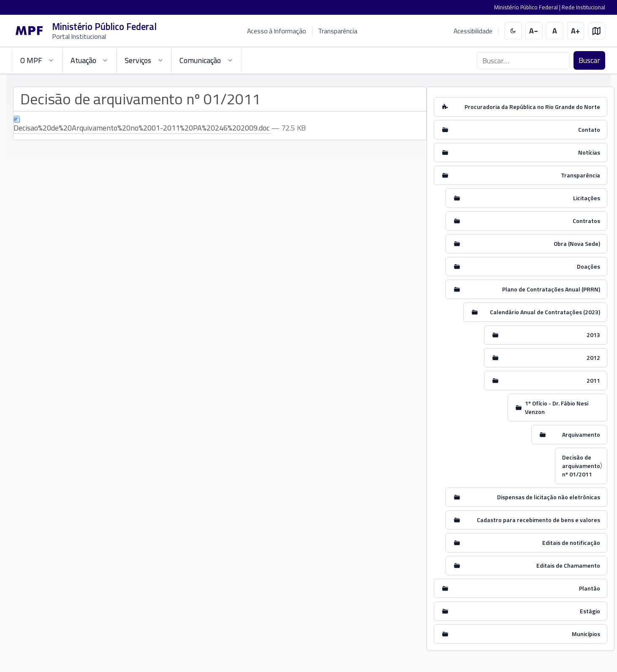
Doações (588, 266)
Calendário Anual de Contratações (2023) (545, 312)
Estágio (590, 611)
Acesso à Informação (277, 31)
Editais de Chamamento (568, 565)
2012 (593, 358)
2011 (593, 380)
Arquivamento (581, 434)
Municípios (586, 634)
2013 (593, 335)
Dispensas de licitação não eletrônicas (549, 497)
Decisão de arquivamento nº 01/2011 (581, 466)
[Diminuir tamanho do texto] (534, 31)
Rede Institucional (583, 7)
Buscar (589, 60)
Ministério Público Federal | (528, 7)
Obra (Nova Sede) (577, 243)
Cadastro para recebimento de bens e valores (538, 520)
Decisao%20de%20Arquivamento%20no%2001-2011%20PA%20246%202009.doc (142, 125)
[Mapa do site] (597, 31)
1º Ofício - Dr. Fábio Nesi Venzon (557, 407)
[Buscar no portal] (523, 60)
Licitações (587, 198)
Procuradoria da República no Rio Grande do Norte (532, 107)
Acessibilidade (473, 31)
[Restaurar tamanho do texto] (555, 31)
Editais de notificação (571, 543)
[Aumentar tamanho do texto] (576, 31)
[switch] (513, 31)
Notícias (589, 152)
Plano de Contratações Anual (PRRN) (551, 289)
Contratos (586, 221)
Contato (589, 129)
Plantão (590, 588)
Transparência (338, 31)
